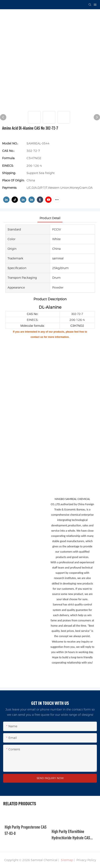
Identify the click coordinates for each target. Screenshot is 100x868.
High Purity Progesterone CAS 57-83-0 (26, 830)
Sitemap (67, 860)
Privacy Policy (86, 860)
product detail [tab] (50, 218)
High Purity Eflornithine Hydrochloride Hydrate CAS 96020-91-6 (71, 835)
